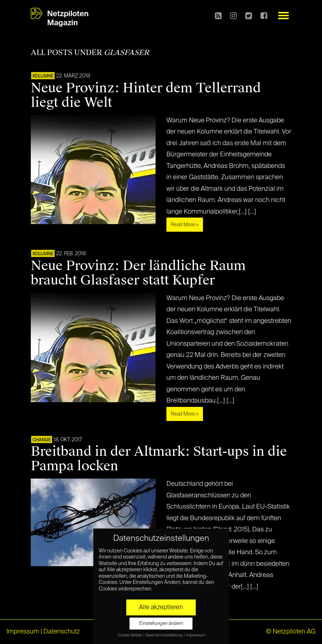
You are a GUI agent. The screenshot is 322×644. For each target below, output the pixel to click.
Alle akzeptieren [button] (161, 607)
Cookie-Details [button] (130, 635)
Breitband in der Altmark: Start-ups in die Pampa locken (159, 459)
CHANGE (42, 440)
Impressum (23, 632)
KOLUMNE (43, 76)
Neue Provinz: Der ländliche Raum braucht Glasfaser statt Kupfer (138, 273)
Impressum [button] (195, 635)
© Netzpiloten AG (291, 632)
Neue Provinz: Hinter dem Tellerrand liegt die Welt (146, 95)
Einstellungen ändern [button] (161, 624)
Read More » (185, 225)
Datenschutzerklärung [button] (164, 635)
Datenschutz (62, 632)
